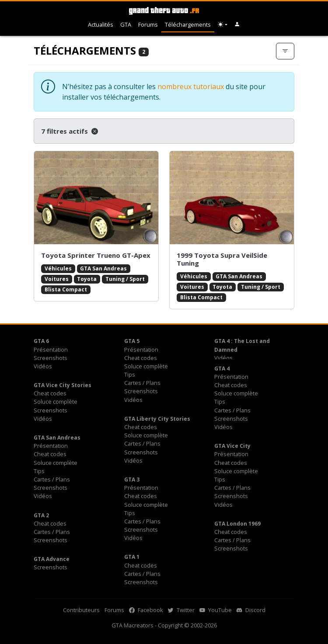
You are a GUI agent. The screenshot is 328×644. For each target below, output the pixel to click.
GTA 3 (132, 480)
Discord (251, 610)
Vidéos (43, 366)
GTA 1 (132, 557)
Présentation (51, 350)
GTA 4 (222, 369)
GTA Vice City (232, 446)
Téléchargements (188, 24)
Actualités (101, 24)
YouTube (216, 610)
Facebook (146, 610)
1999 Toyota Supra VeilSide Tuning (222, 259)
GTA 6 (41, 341)
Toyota (87, 279)
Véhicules (58, 268)
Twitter (181, 610)
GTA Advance (52, 559)
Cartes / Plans (142, 383)
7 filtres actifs (70, 131)
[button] (237, 25)
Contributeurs (81, 610)
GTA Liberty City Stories (157, 419)
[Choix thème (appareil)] (223, 25)
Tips (130, 374)
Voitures (57, 279)
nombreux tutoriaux (191, 87)
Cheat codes (141, 358)
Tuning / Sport (125, 279)
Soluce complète (146, 366)
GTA (126, 24)
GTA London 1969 (237, 524)
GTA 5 (132, 341)
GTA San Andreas (103, 268)
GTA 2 (41, 515)
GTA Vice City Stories (63, 385)
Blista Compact (66, 289)
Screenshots (51, 358)
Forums (148, 24)
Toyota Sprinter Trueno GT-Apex (96, 255)
